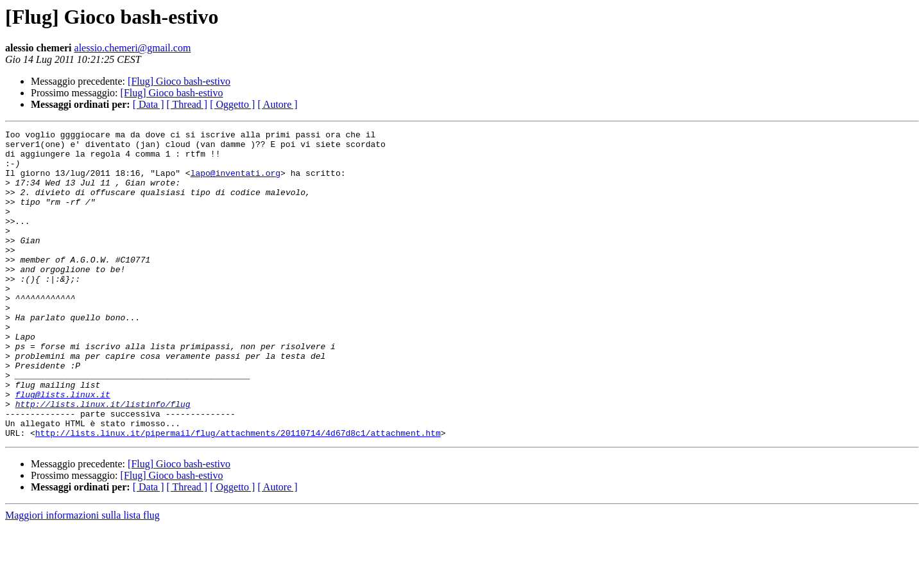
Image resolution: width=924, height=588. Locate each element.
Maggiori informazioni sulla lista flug (82, 577)
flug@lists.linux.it (63, 448)
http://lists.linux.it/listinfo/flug (103, 460)
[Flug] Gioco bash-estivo (179, 81)
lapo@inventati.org (235, 182)
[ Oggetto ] (232, 104)
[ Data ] (149, 104)
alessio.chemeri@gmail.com (133, 48)
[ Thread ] (187, 104)
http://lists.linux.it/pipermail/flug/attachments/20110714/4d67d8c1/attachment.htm (238, 494)
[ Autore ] (277, 104)
